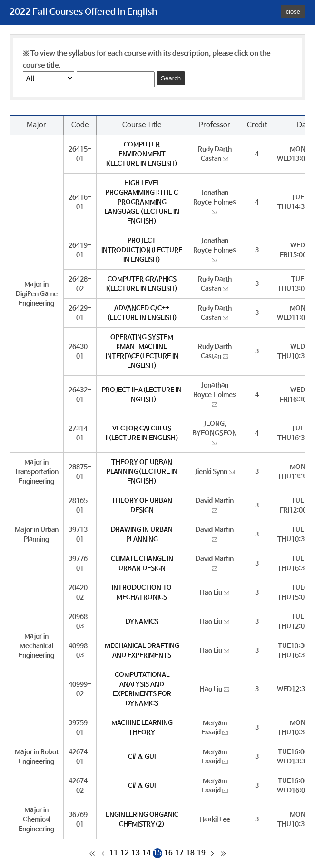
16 (168, 853)
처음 (92, 853)
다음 (212, 853)
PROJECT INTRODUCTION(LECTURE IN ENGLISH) (142, 250)
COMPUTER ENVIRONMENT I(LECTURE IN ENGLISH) (142, 154)
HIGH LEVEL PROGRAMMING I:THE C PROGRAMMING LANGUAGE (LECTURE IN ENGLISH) (142, 202)
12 (125, 853)
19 (201, 853)
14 (147, 853)
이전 (103, 853)
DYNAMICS (142, 622)
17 (179, 853)
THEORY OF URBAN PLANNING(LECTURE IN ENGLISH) (142, 472)
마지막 (223, 853)
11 (114, 853)
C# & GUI (142, 757)
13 (136, 853)
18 (190, 853)
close (293, 12)
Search (171, 78)
